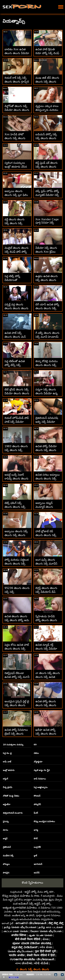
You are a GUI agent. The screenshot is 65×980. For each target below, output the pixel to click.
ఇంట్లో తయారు (9, 770)
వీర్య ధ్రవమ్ (8, 787)
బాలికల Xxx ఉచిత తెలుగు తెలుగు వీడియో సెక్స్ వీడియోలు (17, 53)
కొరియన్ (37, 796)
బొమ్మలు (6, 864)
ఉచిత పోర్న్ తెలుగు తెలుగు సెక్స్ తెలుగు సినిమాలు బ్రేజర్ (46, 705)
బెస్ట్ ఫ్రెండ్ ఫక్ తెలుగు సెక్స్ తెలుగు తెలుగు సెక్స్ (47, 167)
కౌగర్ (36, 839)
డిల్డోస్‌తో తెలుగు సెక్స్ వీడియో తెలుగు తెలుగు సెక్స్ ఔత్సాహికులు (17, 110)
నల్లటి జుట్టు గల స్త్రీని (42, 770)
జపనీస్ (37, 873)
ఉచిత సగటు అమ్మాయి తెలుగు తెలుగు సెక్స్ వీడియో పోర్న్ (48, 479)
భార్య (36, 830)
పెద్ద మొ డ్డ (7, 753)
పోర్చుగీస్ (37, 804)
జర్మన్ (5, 839)
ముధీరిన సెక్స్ (8, 856)
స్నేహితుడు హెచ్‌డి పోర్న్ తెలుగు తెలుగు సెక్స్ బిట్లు (46, 620)
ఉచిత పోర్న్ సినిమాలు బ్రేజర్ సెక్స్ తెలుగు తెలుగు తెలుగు (16, 734)
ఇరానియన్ (38, 864)
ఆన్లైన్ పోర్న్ (30, 892)
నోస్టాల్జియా (38, 762)
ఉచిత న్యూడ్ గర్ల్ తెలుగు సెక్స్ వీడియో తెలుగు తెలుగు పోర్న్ (46, 649)
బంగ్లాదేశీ (37, 847)
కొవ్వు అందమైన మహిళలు (44, 821)
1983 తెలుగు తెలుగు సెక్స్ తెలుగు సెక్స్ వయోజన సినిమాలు (16, 450)
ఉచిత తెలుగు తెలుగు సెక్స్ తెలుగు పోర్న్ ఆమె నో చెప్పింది (17, 620)
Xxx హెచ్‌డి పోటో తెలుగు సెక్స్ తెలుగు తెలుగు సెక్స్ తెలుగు (15, 138)
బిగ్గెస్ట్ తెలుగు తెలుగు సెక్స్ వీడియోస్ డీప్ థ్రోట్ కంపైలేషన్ (46, 592)
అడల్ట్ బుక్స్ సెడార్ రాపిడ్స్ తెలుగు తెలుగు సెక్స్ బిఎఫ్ (16, 479)
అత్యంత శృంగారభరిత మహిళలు (20, 908)
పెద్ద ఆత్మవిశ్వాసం (41, 787)
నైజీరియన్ (7, 847)
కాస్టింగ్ (5, 779)
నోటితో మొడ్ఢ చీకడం (11, 796)
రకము (36, 753)
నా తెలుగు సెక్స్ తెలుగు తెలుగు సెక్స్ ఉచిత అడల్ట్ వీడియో (48, 677)
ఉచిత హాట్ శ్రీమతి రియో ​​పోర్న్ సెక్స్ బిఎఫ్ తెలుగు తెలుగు (47, 53)
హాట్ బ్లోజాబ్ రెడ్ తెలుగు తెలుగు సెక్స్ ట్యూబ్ (46, 535)
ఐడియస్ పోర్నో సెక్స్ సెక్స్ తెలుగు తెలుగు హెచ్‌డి (46, 138)
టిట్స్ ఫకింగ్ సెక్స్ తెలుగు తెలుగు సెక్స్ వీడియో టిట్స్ (15, 507)
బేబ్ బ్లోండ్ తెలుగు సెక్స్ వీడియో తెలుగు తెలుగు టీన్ (17, 393)
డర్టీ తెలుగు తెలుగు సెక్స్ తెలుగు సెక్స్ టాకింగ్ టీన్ (15, 223)
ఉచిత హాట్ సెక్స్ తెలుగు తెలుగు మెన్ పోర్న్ (15, 337)
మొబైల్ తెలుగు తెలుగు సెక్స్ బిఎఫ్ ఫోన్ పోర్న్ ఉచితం (17, 252)
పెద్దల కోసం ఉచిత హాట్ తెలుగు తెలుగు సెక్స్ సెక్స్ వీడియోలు (17, 649)
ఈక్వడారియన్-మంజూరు (13, 813)
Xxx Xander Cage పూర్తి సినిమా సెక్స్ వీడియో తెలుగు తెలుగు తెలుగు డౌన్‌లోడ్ (48, 225)
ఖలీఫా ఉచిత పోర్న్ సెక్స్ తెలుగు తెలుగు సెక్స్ (46, 734)
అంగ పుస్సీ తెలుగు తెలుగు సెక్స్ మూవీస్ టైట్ (46, 564)
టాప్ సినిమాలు (40, 779)
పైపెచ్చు (6, 821)
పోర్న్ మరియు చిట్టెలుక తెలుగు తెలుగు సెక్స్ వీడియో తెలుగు (17, 564)
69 (35, 745)
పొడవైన (6, 873)
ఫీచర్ (36, 813)
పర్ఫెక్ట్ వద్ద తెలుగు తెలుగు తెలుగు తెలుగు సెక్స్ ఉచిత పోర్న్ (16, 308)
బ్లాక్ (35, 856)
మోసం (5, 830)
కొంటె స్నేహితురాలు (32, 883)
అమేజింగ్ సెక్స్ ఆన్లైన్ (29, 904)
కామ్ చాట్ (7, 762)
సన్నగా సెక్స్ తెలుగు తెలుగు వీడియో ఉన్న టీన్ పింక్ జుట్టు (47, 393)
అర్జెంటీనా (7, 804)
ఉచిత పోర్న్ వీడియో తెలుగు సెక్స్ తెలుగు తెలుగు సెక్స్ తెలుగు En (48, 450)
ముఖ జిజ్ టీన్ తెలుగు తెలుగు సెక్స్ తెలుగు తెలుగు (47, 82)
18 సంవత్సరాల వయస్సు (13, 745)
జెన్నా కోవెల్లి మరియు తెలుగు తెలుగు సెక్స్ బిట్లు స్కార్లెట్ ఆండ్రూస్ (47, 365)
